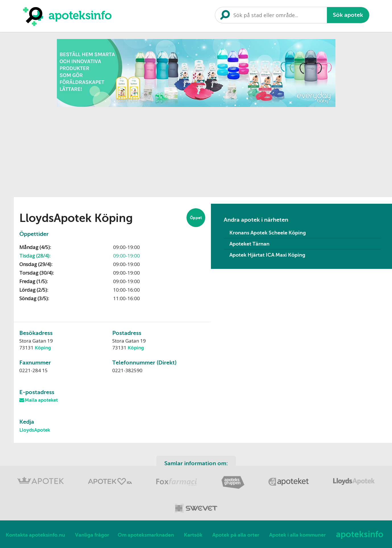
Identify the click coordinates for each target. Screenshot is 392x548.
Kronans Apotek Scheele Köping (268, 233)
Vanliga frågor (92, 535)
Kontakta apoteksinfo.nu (35, 535)
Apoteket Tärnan (249, 244)
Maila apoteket (41, 400)
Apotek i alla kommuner (297, 535)
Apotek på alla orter (236, 535)
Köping (43, 348)
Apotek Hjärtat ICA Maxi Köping (267, 255)
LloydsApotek (35, 430)
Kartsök (193, 535)
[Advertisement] (196, 150)
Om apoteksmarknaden (146, 535)
